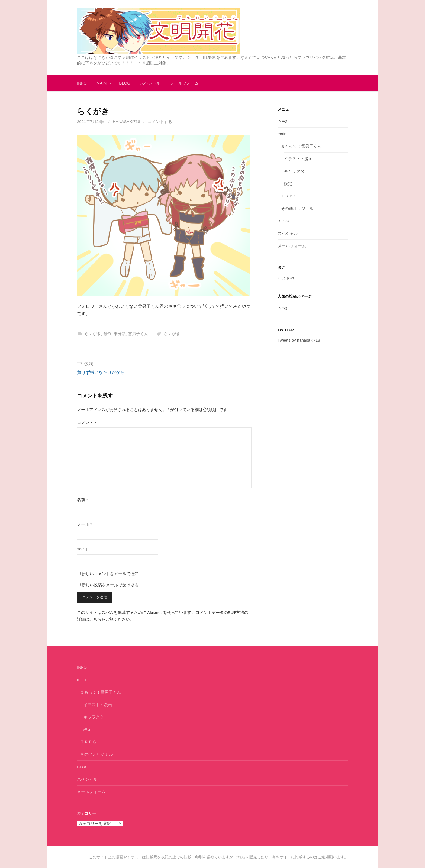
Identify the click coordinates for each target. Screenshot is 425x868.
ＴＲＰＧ (289, 196)
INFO (82, 83)
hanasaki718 (126, 122)
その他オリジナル (297, 208)
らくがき (93, 334)
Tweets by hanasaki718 (299, 340)
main (102, 83)
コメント (86, 422)
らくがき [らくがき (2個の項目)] (286, 278)
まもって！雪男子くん (301, 146)
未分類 (120, 334)
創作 (107, 334)
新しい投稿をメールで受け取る (110, 585)
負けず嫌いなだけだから (101, 372)
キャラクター (296, 171)
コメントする (160, 122)
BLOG (125, 83)
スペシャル (150, 83)
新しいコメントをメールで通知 (110, 574)
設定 (288, 184)
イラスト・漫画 (298, 159)
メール (84, 524)
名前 (82, 500)
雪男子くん (138, 334)
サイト (83, 549)
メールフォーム (184, 83)
